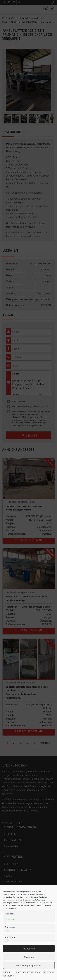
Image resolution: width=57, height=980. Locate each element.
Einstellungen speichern (29, 965)
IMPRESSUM (49, 972)
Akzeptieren (29, 949)
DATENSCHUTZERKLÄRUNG (29, 972)
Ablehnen (29, 957)
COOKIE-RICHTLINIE (9, 974)
